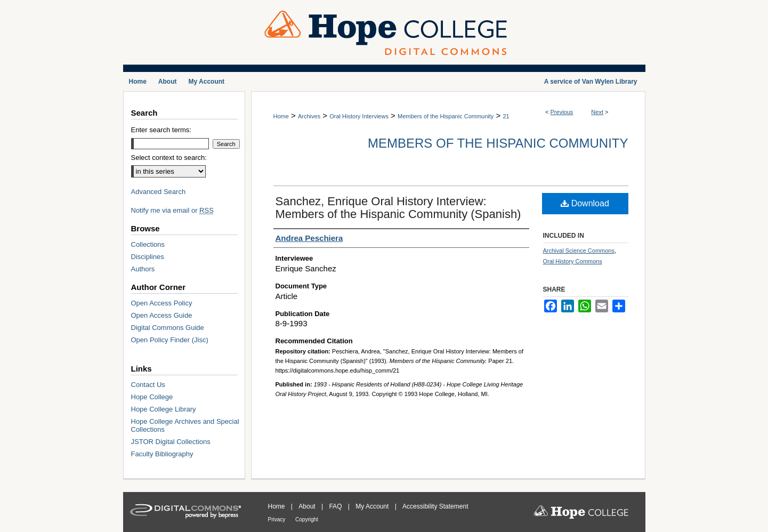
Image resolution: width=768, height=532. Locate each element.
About (308, 506)
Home (281, 116)
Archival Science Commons (579, 251)
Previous (562, 112)
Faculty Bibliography (162, 454)
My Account (373, 506)
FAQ (336, 506)
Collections (148, 244)
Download (585, 203)
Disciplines (148, 257)
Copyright (307, 519)
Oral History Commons (573, 261)
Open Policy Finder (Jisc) (170, 340)
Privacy (278, 519)
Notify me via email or (172, 210)
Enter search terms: (161, 130)
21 (506, 116)
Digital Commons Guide (168, 328)
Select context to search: (169, 158)
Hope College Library (164, 409)
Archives (309, 116)
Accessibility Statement (435, 506)
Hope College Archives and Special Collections (185, 425)
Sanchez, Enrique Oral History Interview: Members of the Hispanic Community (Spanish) (398, 208)
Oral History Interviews (359, 116)
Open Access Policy (162, 303)
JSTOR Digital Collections (171, 442)
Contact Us (148, 385)
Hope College (152, 397)
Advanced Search (159, 192)
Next (597, 112)
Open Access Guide (162, 315)
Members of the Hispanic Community (446, 116)
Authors (143, 269)
